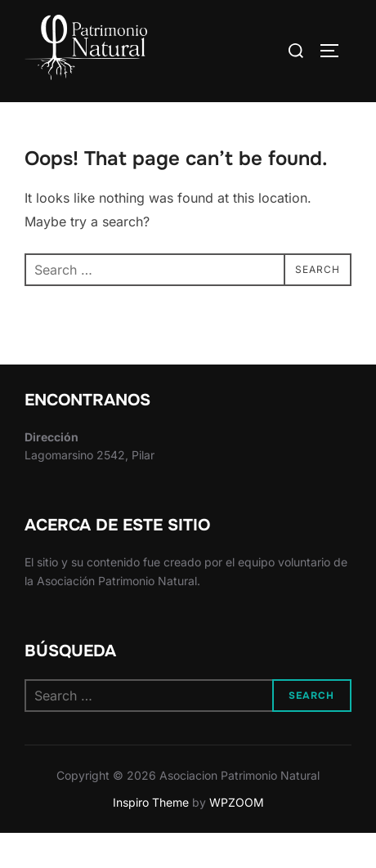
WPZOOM (237, 837)
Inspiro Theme (151, 837)
